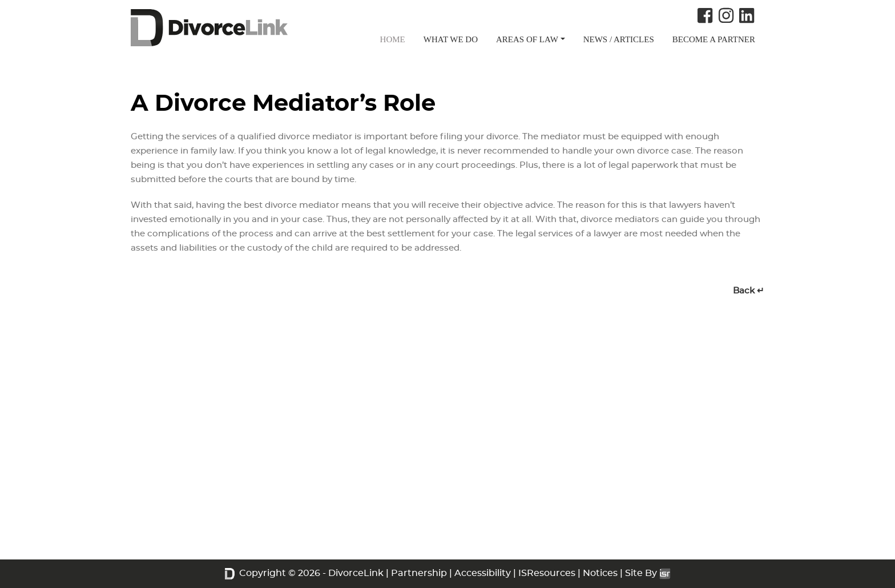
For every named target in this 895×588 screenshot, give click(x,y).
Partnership (419, 573)
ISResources (547, 573)
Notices (600, 573)
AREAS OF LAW (527, 39)
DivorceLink (356, 573)
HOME (393, 39)
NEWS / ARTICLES (619, 39)
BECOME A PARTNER (714, 39)
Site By (648, 573)
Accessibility (483, 573)
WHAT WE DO (451, 39)
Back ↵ (749, 291)
